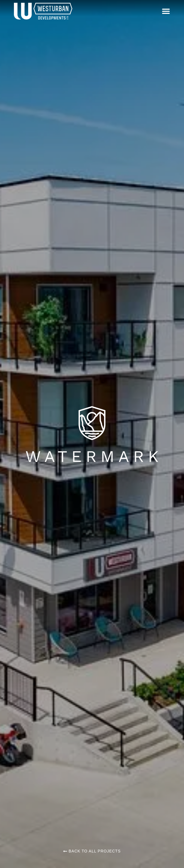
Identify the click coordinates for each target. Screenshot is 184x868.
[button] (166, 11)
